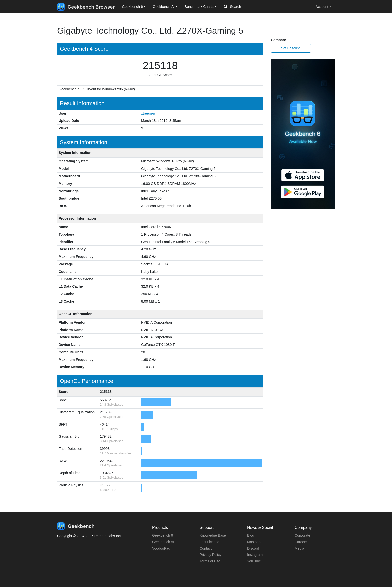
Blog (251, 535)
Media (299, 548)
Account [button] (322, 7)
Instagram (255, 555)
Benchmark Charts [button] (199, 7)
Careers (301, 542)
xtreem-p (148, 113)
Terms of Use (210, 561)
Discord (253, 548)
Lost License (210, 542)
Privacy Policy (211, 555)
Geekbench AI (163, 542)
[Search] (250, 7)
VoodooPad (161, 548)
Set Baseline (291, 48)
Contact (206, 548)
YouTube (254, 561)
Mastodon (255, 542)
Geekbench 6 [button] (132, 7)
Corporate (302, 535)
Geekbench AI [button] (164, 7)
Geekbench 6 (163, 535)
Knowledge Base (213, 535)
